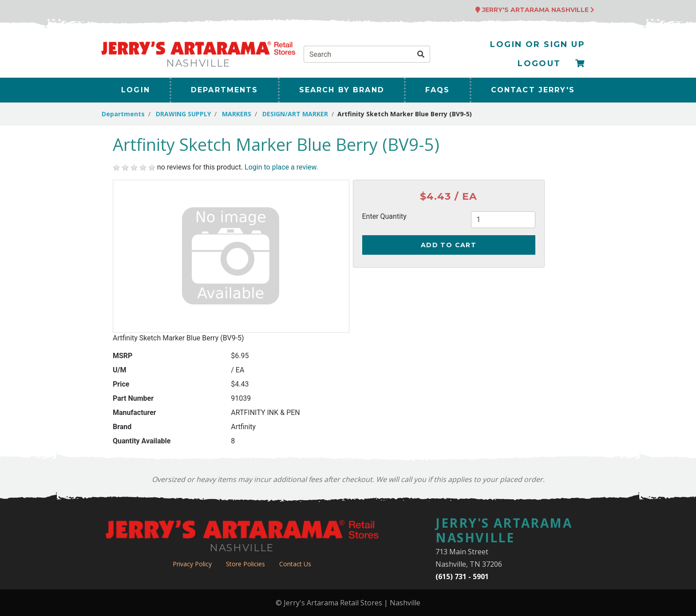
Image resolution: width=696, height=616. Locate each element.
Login (136, 90)
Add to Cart (449, 245)
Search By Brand (342, 90)
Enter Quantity (384, 216)
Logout (539, 63)
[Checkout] (580, 64)
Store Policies (245, 564)
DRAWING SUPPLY (183, 114)
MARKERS (237, 114)
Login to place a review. (281, 167)
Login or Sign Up (538, 44)
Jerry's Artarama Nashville (535, 10)
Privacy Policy (192, 564)
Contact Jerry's (533, 90)
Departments (225, 90)
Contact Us (295, 564)
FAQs (438, 90)
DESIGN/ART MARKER (295, 114)
